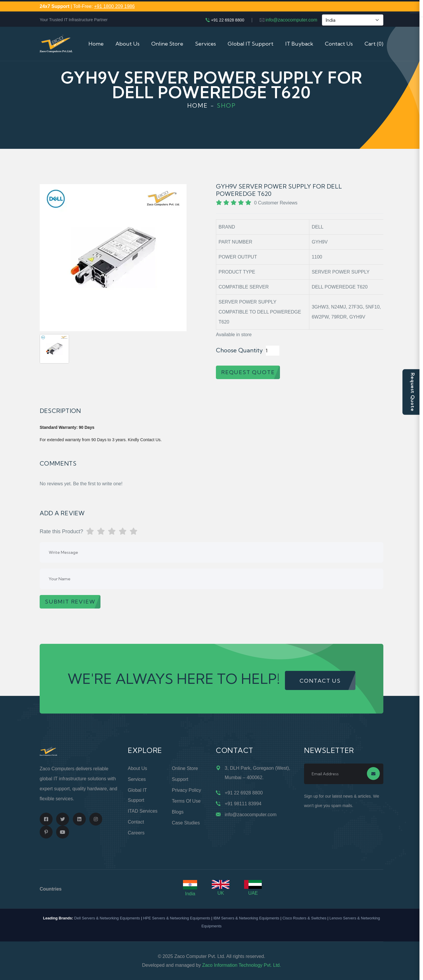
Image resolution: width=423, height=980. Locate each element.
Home (96, 44)
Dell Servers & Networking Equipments (107, 918)
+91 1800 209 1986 (114, 6)
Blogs (178, 812)
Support (180, 779)
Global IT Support (251, 44)
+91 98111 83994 (243, 804)
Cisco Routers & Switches (304, 918)
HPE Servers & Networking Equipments (177, 918)
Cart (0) (374, 44)
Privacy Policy (187, 790)
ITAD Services (143, 811)
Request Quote (413, 392)
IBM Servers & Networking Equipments (246, 918)
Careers (136, 833)
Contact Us (339, 44)
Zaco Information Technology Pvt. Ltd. (241, 965)
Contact (136, 822)
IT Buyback (299, 44)
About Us (127, 44)
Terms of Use (186, 801)
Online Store (167, 44)
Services (205, 44)
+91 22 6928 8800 (228, 20)
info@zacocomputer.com (291, 20)
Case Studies (186, 823)
